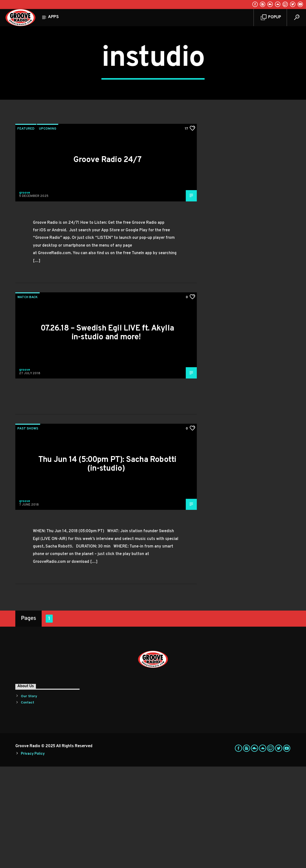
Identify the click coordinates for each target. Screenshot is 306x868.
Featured (26, 230)
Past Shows (28, 530)
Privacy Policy (33, 855)
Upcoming (48, 230)
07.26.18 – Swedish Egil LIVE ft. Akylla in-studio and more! (107, 434)
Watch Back (27, 399)
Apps (53, 17)
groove (25, 294)
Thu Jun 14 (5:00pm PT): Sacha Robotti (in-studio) (107, 566)
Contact (27, 804)
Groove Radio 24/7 (107, 261)
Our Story (29, 798)
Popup (271, 17)
